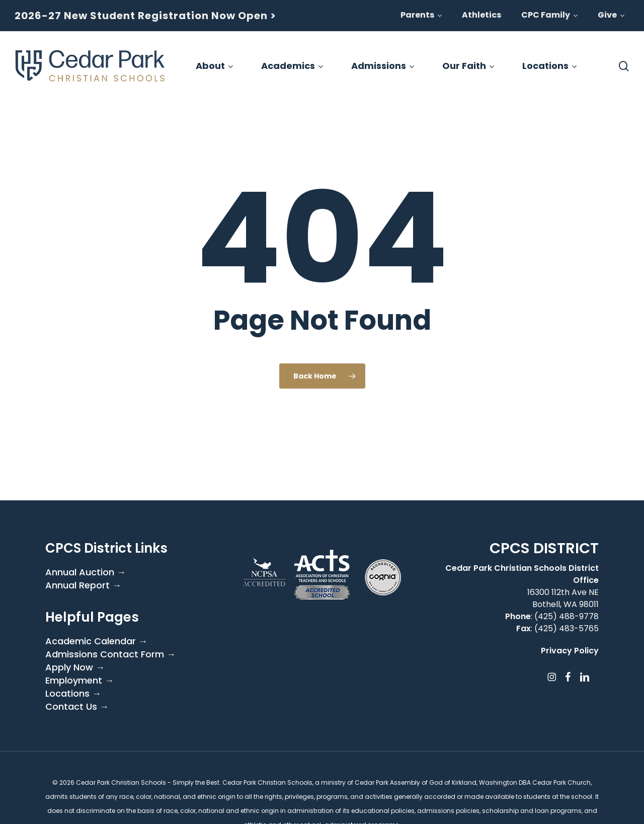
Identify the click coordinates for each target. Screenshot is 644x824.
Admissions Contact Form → (110, 654)
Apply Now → (75, 667)
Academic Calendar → (96, 641)
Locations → (73, 694)
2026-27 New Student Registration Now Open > (145, 16)
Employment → (79, 681)
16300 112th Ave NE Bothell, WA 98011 (563, 598)
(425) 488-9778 (567, 616)
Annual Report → (83, 585)
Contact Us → (77, 707)
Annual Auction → (86, 572)
